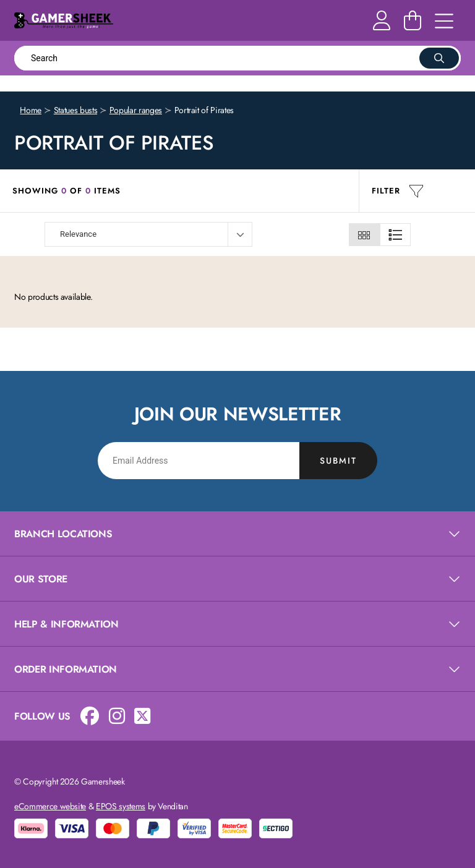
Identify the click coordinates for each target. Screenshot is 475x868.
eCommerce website (50, 806)
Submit (338, 461)
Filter (398, 191)
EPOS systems (121, 806)
